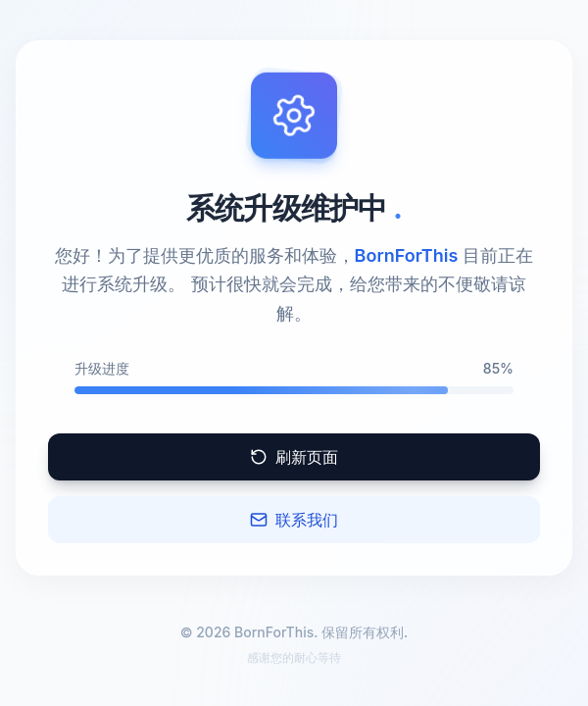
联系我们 (294, 520)
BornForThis (407, 255)
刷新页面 (294, 457)
